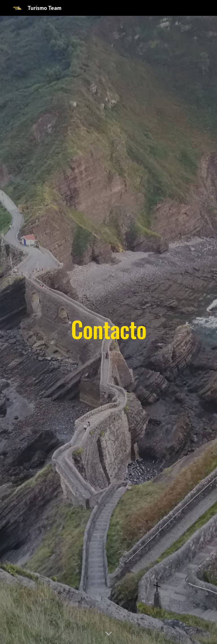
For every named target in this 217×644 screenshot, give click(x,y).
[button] (108, 634)
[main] (108, 330)
